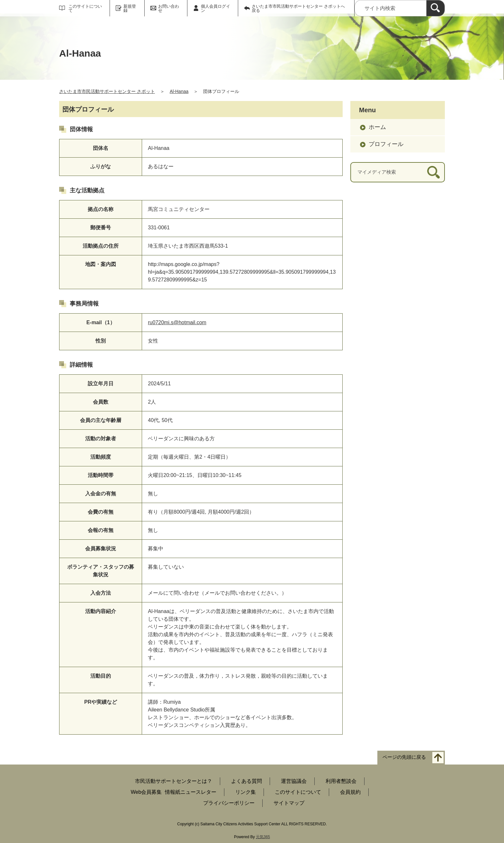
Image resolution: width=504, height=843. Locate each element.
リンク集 (246, 792)
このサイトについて (85, 8)
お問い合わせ (169, 8)
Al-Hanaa (179, 91)
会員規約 (350, 792)
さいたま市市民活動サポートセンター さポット (107, 91)
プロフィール (386, 144)
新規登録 (130, 8)
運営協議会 (294, 781)
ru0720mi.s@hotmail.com (177, 322)
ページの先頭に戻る (404, 757)
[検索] (436, 8)
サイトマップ (289, 803)
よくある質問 (247, 781)
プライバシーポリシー (229, 803)
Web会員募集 (146, 792)
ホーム (377, 127)
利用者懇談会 (341, 781)
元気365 (263, 837)
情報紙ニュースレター (191, 792)
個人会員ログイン (216, 8)
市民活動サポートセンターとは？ (174, 781)
